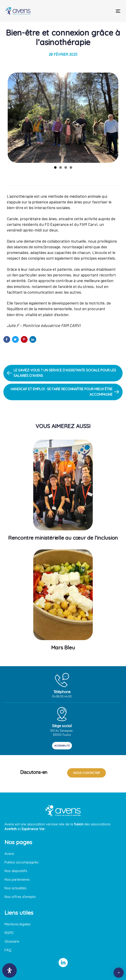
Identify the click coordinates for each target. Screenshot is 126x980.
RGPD (9, 933)
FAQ (8, 950)
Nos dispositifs (16, 871)
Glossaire (12, 941)
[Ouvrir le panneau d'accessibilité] (10, 970)
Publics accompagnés (21, 862)
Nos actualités (15, 888)
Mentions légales (18, 924)
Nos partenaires (17, 879)
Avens (9, 854)
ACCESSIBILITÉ (62, 746)
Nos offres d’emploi (20, 897)
